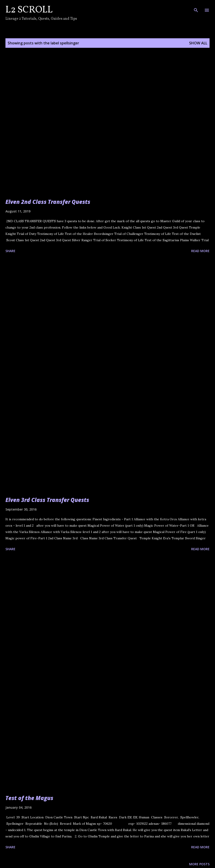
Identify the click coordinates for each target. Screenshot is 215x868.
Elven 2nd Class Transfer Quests (48, 202)
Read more (200, 251)
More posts (199, 864)
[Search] (196, 8)
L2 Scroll (29, 10)
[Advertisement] (107, 306)
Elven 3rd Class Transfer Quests (47, 500)
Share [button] (10, 251)
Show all (198, 43)
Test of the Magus (29, 798)
